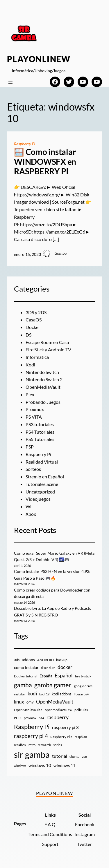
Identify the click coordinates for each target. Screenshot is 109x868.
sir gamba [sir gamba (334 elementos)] (32, 754)
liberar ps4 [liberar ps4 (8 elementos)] (81, 694)
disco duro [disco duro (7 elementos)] (48, 668)
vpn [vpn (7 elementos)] (84, 756)
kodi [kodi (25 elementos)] (32, 694)
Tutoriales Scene (42, 484)
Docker (33, 327)
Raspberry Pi (25, 144)
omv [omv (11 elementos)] (30, 702)
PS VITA (34, 417)
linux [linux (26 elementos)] (19, 702)
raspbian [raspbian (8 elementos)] (81, 737)
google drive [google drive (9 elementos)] (83, 686)
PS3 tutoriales (40, 424)
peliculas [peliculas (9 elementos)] (81, 710)
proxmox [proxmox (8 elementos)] (30, 718)
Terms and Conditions (50, 834)
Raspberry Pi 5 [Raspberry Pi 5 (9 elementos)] (61, 737)
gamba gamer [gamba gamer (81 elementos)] (53, 685)
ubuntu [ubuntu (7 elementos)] (74, 756)
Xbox (31, 514)
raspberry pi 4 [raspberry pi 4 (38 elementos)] (31, 736)
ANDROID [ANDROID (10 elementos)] (45, 660)
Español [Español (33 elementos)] (64, 675)
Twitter (85, 844)
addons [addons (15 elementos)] (28, 660)
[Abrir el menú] (10, 82)
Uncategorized (40, 492)
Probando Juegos (43, 402)
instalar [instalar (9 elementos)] (20, 694)
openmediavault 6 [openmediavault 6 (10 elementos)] (58, 710)
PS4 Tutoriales (40, 432)
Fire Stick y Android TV (48, 349)
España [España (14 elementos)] (46, 676)
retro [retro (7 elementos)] (32, 745)
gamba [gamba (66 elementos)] (23, 685)
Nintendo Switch (42, 372)
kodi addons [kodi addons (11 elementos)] (62, 694)
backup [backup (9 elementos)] (62, 660)
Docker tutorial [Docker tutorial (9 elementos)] (26, 676)
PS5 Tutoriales (40, 439)
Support (50, 844)
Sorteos (33, 469)
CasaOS (34, 320)
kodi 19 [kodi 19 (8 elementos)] (44, 694)
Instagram (85, 834)
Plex (30, 394)
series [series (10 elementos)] (58, 745)
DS (28, 335)
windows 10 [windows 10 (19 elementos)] (40, 765)
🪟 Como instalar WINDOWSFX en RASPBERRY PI (45, 162)
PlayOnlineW (39, 59)
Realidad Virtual (42, 462)
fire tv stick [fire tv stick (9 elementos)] (83, 676)
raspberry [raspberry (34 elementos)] (58, 717)
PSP (30, 447)
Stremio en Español (45, 477)
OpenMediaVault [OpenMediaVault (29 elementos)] (55, 702)
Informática (37, 357)
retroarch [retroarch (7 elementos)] (44, 745)
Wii (29, 506)
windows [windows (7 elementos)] (20, 766)
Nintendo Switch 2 (44, 379)
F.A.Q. (50, 824)
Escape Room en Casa (47, 342)
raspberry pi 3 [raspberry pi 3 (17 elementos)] (65, 727)
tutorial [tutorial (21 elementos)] (60, 756)
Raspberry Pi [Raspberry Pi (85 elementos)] (32, 727)
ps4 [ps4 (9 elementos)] (41, 718)
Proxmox (35, 409)
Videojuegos (38, 499)
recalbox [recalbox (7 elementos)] (20, 745)
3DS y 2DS (36, 312)
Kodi (30, 365)
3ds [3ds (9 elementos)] (17, 660)
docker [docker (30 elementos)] (65, 667)
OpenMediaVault (43, 387)
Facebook (85, 824)
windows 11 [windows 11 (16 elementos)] (64, 765)
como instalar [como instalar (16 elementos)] (26, 667)
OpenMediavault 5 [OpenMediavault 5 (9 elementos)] (28, 710)
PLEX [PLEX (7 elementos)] (18, 718)
